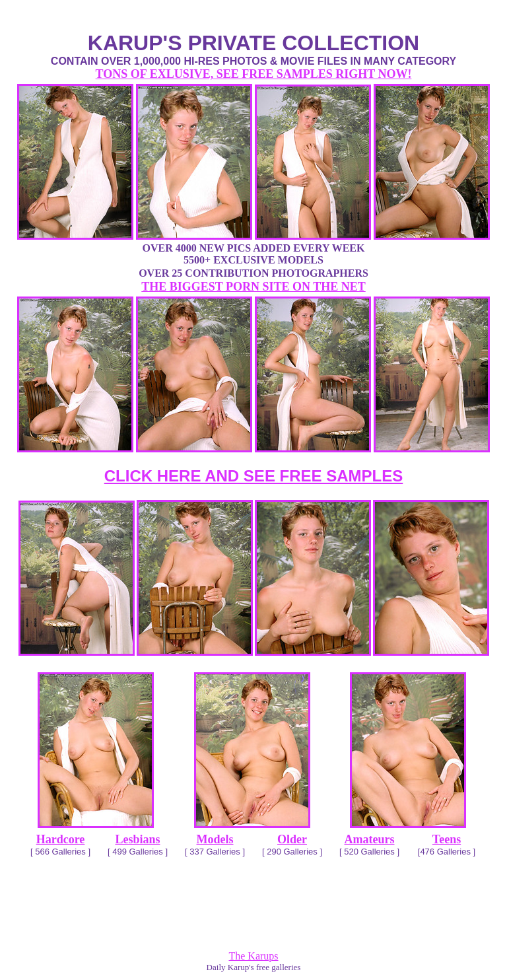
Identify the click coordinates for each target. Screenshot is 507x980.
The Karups (253, 956)
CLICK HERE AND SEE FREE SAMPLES (254, 476)
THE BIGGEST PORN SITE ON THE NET (253, 287)
